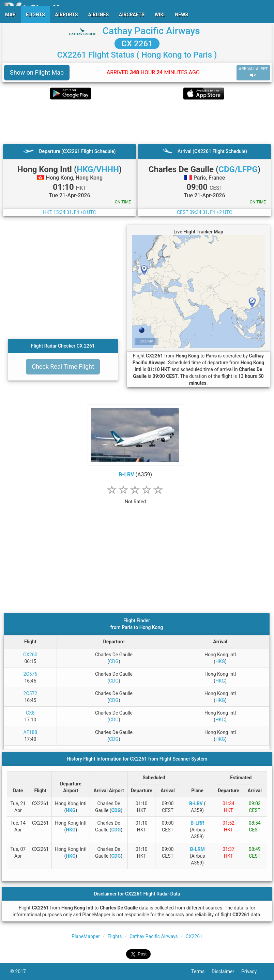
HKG (220, 661)
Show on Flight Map (37, 72)
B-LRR (197, 823)
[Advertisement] (137, 122)
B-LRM (197, 849)
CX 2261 (137, 44)
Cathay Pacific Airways (151, 31)
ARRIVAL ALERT (253, 72)
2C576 (31, 674)
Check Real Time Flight (63, 366)
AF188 (30, 732)
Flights (115, 936)
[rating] (135, 498)
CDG (114, 661)
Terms (201, 971)
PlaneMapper (86, 936)
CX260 (30, 655)
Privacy (253, 971)
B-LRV (126, 474)
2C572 (31, 693)
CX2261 (194, 936)
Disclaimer (226, 971)
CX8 (30, 713)
